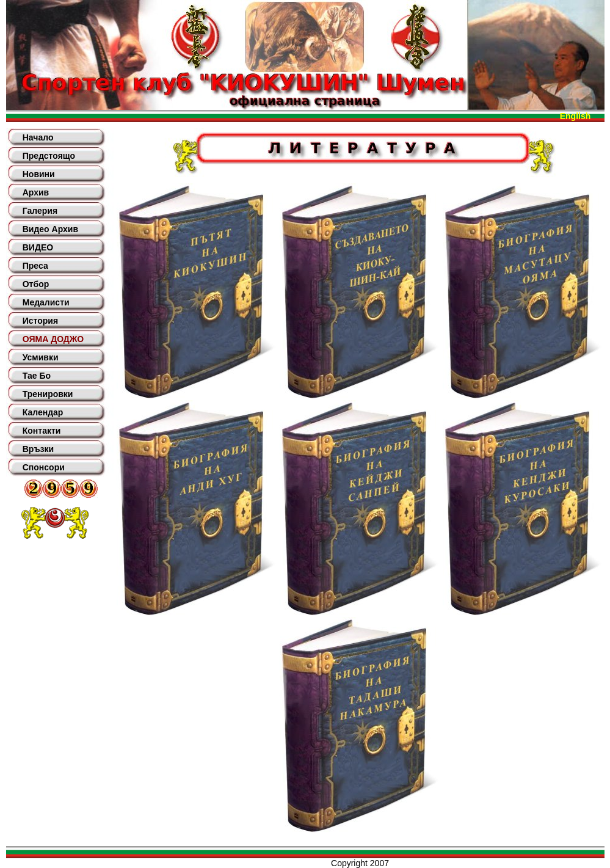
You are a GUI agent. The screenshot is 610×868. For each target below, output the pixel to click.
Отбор (36, 284)
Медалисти (46, 302)
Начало (38, 137)
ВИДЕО (38, 247)
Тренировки (48, 394)
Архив (36, 192)
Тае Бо (37, 376)
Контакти (42, 431)
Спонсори (44, 467)
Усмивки (41, 357)
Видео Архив (50, 229)
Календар (43, 412)
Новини (39, 174)
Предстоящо (49, 156)
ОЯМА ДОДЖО (53, 339)
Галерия (40, 211)
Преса (35, 266)
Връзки (38, 449)
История (40, 321)
